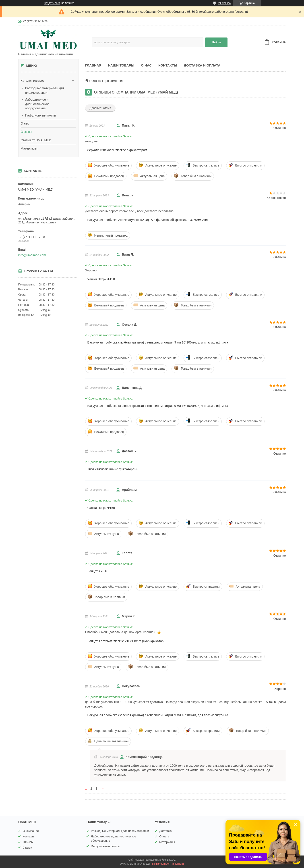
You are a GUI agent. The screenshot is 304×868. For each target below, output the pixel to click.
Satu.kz (171, 860)
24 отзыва (225, 3)
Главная (93, 65)
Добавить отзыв (100, 108)
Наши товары (121, 65)
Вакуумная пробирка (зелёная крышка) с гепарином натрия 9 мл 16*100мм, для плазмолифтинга (158, 342)
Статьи (27, 848)
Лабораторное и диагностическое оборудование (37, 104)
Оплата (164, 836)
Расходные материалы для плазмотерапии (45, 90)
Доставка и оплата (202, 65)
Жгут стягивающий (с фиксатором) (113, 469)
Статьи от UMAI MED (36, 140)
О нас (25, 123)
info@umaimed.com (32, 255)
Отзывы (26, 132)
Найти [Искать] (216, 42)
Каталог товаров (33, 81)
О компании (31, 831)
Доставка (165, 831)
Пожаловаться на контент (168, 864)
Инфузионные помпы (41, 115)
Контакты (168, 65)
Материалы (29, 148)
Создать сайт (52, 3)
